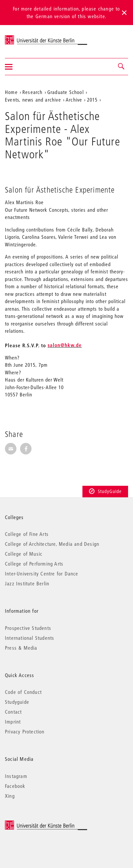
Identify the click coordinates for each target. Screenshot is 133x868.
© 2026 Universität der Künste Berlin (39, 824)
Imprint (13, 722)
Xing (10, 796)
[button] (122, 67)
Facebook (15, 786)
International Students (30, 638)
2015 (92, 100)
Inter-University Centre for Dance (42, 573)
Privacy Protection (25, 731)
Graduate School (66, 92)
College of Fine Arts (27, 534)
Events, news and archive (33, 100)
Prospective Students (28, 628)
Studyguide (17, 702)
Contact (13, 712)
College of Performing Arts (34, 564)
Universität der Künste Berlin (31, 37)
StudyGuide (105, 491)
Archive (74, 100)
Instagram (16, 776)
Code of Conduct (23, 692)
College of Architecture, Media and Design (52, 544)
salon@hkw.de (65, 345)
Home (11, 92)
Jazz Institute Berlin (27, 583)
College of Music (24, 554)
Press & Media (21, 648)
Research (33, 92)
